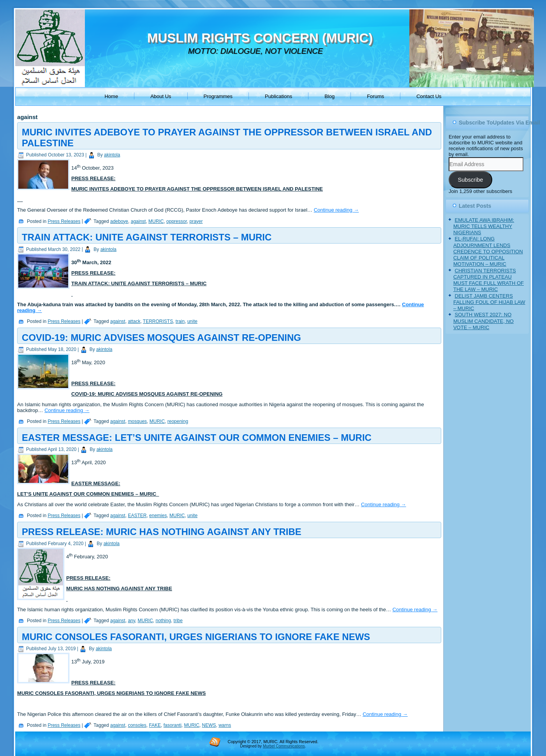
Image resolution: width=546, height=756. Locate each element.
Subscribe (470, 180)
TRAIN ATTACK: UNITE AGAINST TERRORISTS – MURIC (147, 237)
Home (111, 96)
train (180, 321)
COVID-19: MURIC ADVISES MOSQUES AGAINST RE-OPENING (161, 338)
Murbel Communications (284, 746)
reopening (178, 421)
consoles (137, 725)
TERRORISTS (158, 321)
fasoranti (173, 725)
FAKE (155, 725)
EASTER (137, 516)
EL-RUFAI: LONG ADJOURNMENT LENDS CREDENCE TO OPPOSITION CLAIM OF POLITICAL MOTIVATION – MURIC (488, 251)
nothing (163, 621)
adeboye (119, 221)
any (131, 621)
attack (134, 321)
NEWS (209, 725)
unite (192, 321)
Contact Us (429, 96)
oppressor (177, 221)
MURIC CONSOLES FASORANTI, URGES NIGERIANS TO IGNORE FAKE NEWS (196, 637)
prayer (196, 221)
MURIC (156, 221)
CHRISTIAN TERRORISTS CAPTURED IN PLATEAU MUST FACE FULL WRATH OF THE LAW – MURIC (489, 280)
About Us (161, 96)
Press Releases (64, 221)
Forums (375, 96)
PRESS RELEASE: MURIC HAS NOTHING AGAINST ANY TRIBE (162, 532)
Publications (278, 96)
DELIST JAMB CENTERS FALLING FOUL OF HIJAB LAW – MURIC (489, 302)
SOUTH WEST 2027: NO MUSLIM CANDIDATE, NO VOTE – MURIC (483, 321)
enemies (158, 516)
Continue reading (336, 210)
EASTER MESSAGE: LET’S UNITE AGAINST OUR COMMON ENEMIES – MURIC (197, 438)
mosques (137, 421)
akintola (112, 155)
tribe (178, 621)
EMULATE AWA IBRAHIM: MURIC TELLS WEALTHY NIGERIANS (484, 226)
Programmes (218, 96)
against (138, 221)
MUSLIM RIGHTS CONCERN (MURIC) (260, 38)
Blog (329, 96)
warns (225, 725)
